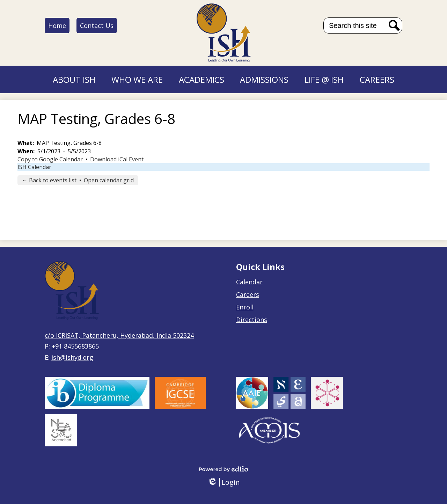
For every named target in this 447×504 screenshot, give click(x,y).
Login (224, 482)
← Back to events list (49, 180)
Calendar (249, 282)
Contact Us (97, 25)
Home (57, 25)
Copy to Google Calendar (50, 159)
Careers (248, 294)
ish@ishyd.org (72, 357)
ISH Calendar (34, 167)
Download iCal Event (117, 159)
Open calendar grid (109, 180)
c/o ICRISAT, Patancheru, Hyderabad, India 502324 (119, 335)
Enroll (245, 307)
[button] (74, 79)
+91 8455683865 (75, 346)
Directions (252, 320)
